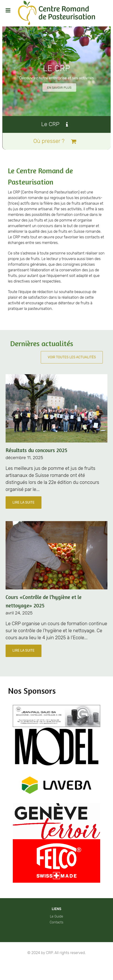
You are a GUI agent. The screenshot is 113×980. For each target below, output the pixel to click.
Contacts (56, 923)
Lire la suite (23, 503)
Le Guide (56, 917)
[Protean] (56, 13)
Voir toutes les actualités (72, 358)
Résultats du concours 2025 (36, 451)
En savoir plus (59, 88)
